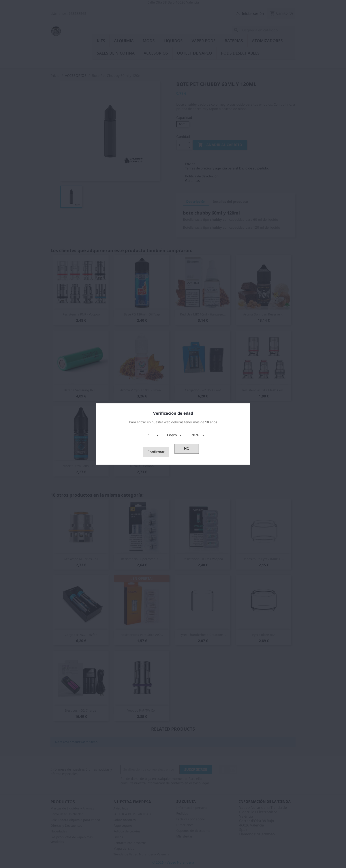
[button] (150, 435)
